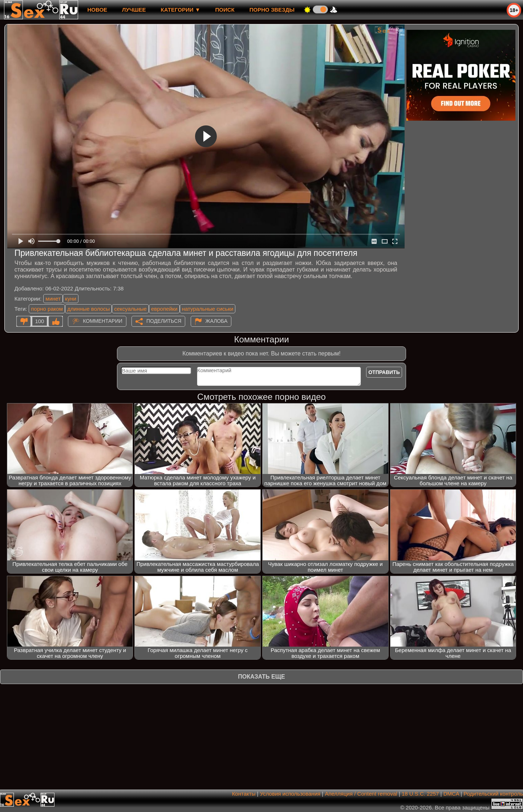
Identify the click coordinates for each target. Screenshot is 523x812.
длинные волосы (88, 309)
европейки (164, 309)
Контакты (244, 794)
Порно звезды (272, 10)
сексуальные (130, 309)
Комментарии (103, 321)
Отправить (384, 372)
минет (53, 299)
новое (97, 10)
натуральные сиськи (208, 309)
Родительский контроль (493, 794)
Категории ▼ (181, 10)
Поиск (225, 10)
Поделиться (164, 321)
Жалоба (217, 321)
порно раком (47, 309)
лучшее (134, 10)
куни (71, 299)
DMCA (451, 794)
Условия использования (290, 794)
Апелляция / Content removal (361, 794)
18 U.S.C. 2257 (420, 794)
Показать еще (261, 677)
